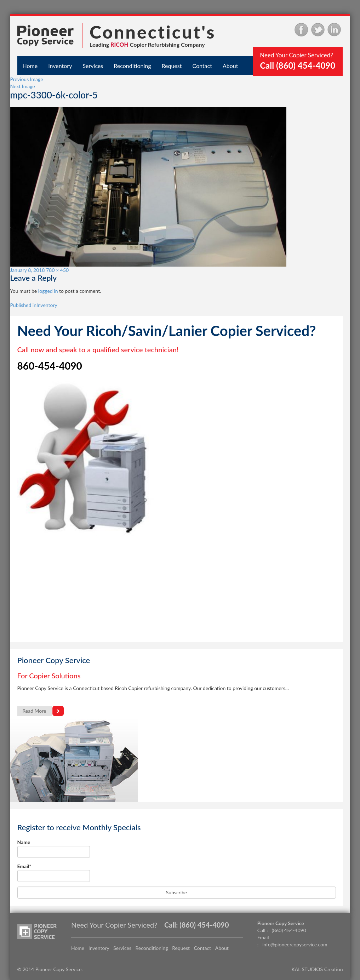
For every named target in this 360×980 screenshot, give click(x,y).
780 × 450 (57, 270)
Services (93, 66)
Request (172, 66)
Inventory (60, 66)
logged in (48, 291)
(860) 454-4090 (204, 925)
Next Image (23, 86)
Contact (202, 66)
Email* (54, 873)
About (230, 66)
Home (30, 66)
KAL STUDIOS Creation (317, 969)
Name (54, 848)
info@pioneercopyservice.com (295, 944)
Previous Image (27, 79)
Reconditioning (132, 66)
